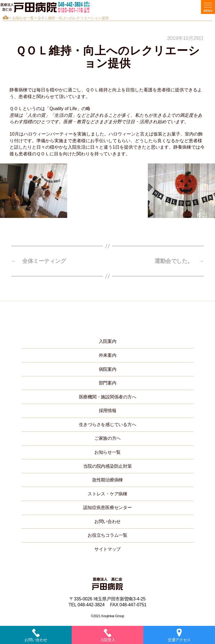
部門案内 (108, 383)
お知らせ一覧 (23, 18)
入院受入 (108, 635)
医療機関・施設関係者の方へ (108, 397)
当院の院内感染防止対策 (107, 466)
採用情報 (108, 411)
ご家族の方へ (107, 438)
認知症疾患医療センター (107, 508)
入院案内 (108, 341)
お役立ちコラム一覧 (107, 535)
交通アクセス (179, 635)
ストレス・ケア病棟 (107, 494)
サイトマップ (107, 549)
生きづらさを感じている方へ (108, 425)
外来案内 (108, 355)
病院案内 (108, 369)
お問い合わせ (107, 521)
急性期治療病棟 (107, 480)
